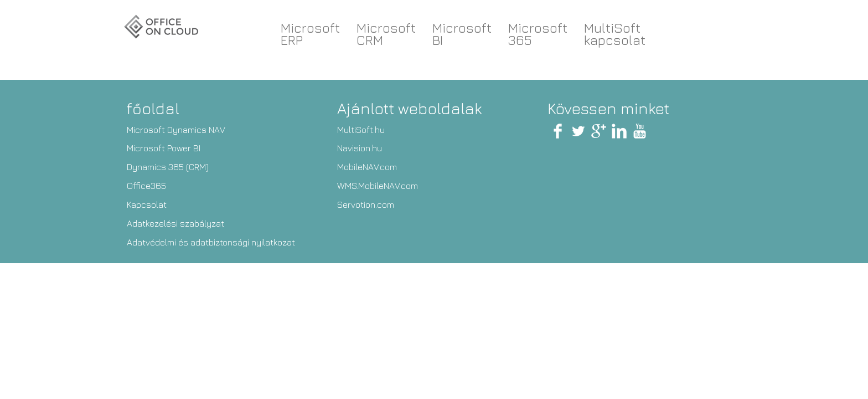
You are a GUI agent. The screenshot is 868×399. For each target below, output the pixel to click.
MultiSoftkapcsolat (615, 34)
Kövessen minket (608, 108)
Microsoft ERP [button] (310, 34)
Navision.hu (360, 148)
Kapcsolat (147, 204)
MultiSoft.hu (361, 130)
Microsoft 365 (538, 34)
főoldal (153, 108)
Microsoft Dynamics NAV (176, 130)
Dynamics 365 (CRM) (168, 167)
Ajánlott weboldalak (409, 108)
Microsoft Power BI (164, 148)
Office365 (146, 186)
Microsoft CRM (386, 34)
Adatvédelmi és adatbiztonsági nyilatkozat (211, 242)
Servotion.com (366, 204)
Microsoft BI (462, 34)
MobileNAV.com (367, 167)
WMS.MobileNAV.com (378, 186)
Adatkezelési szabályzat (175, 223)
